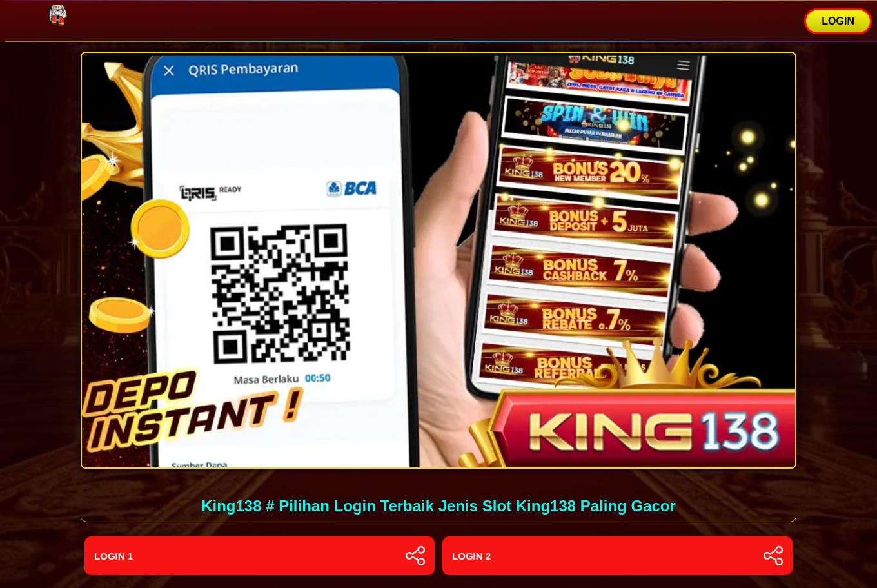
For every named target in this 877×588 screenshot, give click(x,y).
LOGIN (838, 21)
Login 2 (617, 556)
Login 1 (260, 556)
